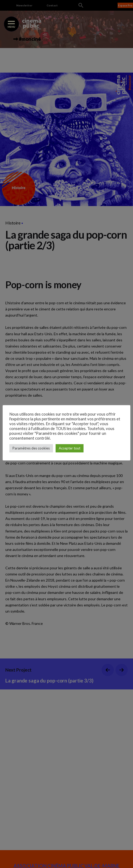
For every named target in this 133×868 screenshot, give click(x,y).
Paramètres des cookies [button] (31, 448)
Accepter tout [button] (70, 448)
